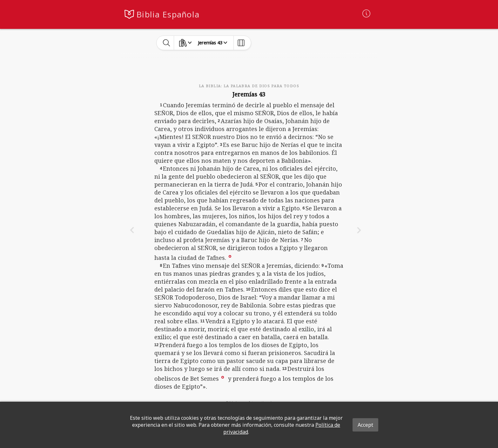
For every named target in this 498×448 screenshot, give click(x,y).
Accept (365, 425)
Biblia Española (168, 14)
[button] (230, 256)
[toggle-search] (167, 43)
